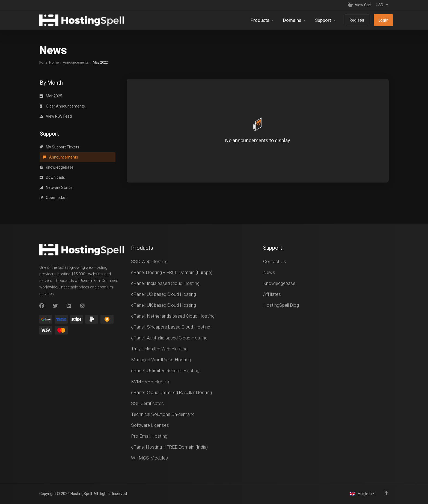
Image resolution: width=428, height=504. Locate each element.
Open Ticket (53, 198)
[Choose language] (362, 494)
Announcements (76, 62)
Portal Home (49, 62)
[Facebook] (42, 306)
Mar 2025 (51, 96)
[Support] (326, 20)
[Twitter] (55, 306)
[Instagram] (83, 306)
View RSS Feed (56, 116)
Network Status (56, 187)
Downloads (52, 177)
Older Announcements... (63, 106)
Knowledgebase (57, 167)
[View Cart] (360, 5)
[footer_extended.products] (262, 20)
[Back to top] (386, 492)
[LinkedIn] (69, 306)
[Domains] (295, 20)
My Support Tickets (59, 147)
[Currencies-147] (381, 5)
